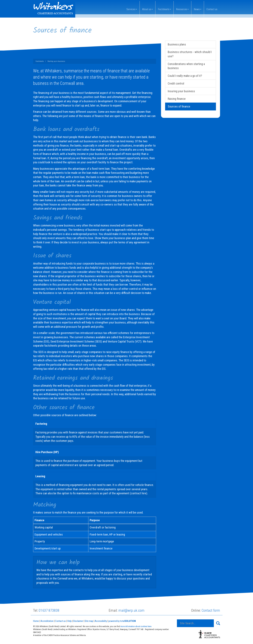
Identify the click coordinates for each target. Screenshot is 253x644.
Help (70, 621)
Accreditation (47, 621)
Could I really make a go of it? (185, 76)
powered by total (122, 621)
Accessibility (101, 621)
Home (36, 621)
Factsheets (164, 9)
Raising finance (177, 99)
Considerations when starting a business (186, 66)
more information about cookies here (136, 626)
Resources (182, 9)
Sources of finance (179, 106)
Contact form (211, 610)
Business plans (177, 44)
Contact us (212, 9)
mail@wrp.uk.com (131, 610)
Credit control (176, 83)
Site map (89, 621)
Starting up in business (56, 61)
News (198, 9)
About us (147, 9)
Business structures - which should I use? (190, 54)
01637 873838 (49, 610)
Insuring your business (181, 91)
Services (132, 9)
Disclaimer (78, 621)
